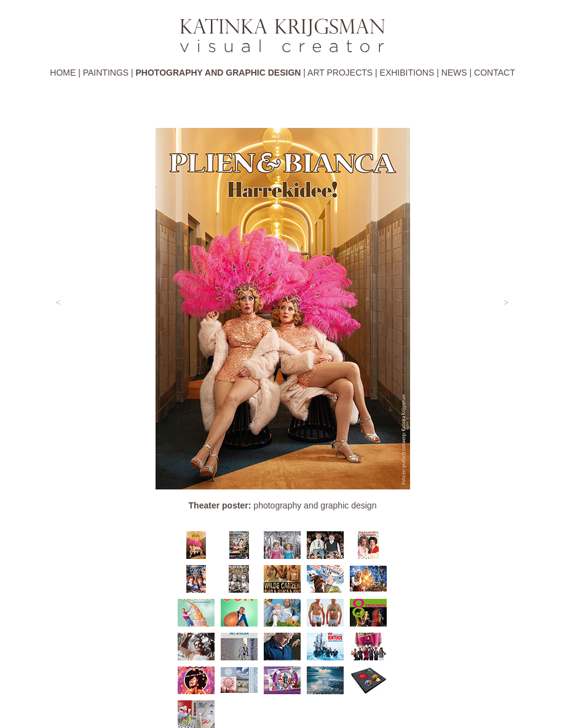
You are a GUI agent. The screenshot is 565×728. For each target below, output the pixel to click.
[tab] (196, 545)
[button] (58, 303)
